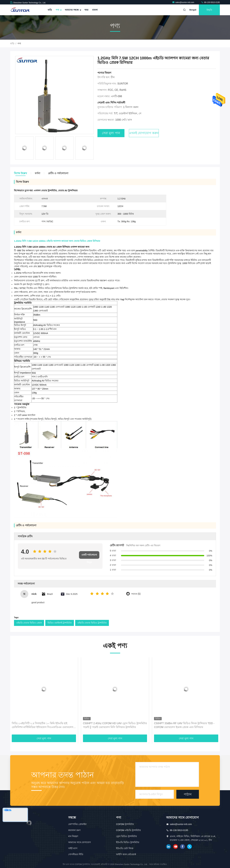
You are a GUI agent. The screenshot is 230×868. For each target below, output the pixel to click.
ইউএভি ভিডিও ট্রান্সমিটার (128, 842)
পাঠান (188, 794)
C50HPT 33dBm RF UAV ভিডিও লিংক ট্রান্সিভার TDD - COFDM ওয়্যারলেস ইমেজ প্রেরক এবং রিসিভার (184, 725)
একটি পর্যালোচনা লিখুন (89, 556)
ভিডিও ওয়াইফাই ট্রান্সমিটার (60, 623)
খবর (86, 10)
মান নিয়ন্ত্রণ (73, 836)
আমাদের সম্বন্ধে (73, 10)
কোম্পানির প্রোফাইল (77, 824)
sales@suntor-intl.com (183, 2)
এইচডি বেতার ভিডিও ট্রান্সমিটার (92, 623)
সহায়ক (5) (136, 594)
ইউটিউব (175, 847)
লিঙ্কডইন (168, 847)
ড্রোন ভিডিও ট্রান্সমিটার (126, 836)
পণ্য (58, 10)
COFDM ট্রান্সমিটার (125, 824)
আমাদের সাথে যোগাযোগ (80, 842)
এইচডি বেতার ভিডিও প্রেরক (29, 623)
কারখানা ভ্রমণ (74, 830)
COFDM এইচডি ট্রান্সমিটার (128, 830)
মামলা (95, 10)
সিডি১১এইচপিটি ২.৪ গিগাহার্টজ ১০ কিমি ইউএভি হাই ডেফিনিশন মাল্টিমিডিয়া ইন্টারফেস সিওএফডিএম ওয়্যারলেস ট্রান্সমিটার (43, 726)
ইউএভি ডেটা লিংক (125, 848)
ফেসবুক (182, 847)
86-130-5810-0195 (210, 2)
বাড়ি (50, 10)
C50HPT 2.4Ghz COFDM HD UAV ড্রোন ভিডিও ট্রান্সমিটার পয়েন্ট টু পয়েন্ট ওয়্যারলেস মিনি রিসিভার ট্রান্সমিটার (115, 725)
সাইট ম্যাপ (73, 848)
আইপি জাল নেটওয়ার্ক (126, 854)
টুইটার (189, 847)
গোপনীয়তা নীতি (76, 854)
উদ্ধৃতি (209, 10)
